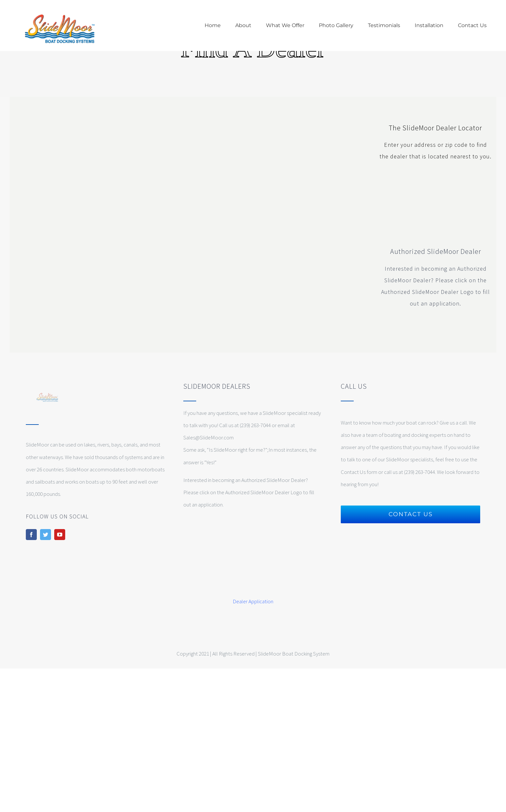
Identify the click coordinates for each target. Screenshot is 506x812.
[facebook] (31, 535)
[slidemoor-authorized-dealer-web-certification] (435, 178)
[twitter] (46, 535)
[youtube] (60, 535)
